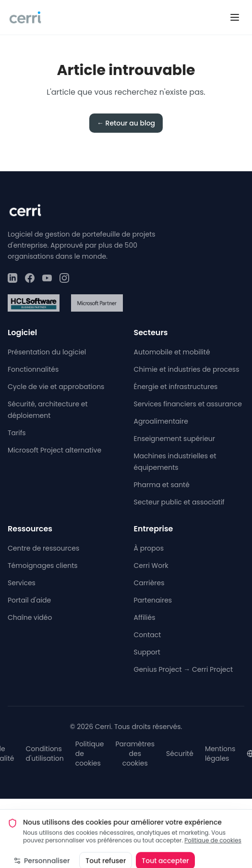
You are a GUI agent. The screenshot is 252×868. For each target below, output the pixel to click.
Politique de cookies (213, 843)
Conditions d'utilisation (44, 754)
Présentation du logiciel (47, 352)
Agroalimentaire (161, 421)
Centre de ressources (43, 548)
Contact (148, 635)
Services (22, 583)
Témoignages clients (43, 566)
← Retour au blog (126, 123)
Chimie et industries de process (187, 369)
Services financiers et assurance (188, 404)
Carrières (149, 583)
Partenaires (153, 600)
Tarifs (17, 433)
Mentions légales (220, 754)
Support (147, 652)
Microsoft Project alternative (54, 450)
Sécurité (180, 754)
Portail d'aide (29, 600)
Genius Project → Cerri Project (184, 669)
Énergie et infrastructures (176, 387)
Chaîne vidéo (30, 617)
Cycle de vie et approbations (56, 387)
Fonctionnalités (33, 369)
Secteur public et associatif (179, 502)
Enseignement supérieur (175, 439)
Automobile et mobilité (172, 352)
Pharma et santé (162, 485)
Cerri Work (151, 566)
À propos (149, 548)
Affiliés (145, 617)
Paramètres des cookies (135, 754)
